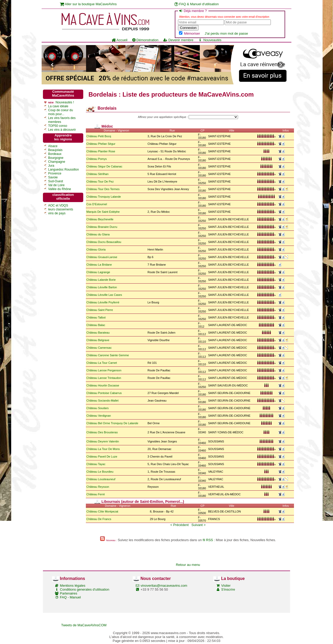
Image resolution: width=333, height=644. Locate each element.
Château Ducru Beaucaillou (104, 242)
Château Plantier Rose (101, 151)
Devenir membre (178, 40)
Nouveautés (210, 40)
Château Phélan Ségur (101, 144)
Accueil (120, 40)
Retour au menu (188, 565)
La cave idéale (58, 106)
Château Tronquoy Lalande (104, 197)
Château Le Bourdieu (100, 472)
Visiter (226, 586)
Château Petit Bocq (99, 136)
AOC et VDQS (58, 205)
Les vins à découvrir (62, 130)
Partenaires (68, 593)
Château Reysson (98, 487)
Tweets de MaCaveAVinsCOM (84, 625)
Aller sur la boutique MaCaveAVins (88, 4)
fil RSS (208, 540)
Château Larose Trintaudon (104, 378)
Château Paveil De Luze (102, 457)
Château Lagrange (98, 272)
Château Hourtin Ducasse (103, 385)
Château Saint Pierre (100, 310)
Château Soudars (98, 408)
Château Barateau (98, 333)
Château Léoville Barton (102, 287)
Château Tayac (96, 464)
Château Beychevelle (100, 219)
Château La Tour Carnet (102, 363)
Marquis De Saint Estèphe (103, 212)
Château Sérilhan (97, 174)
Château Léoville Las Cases (104, 295)
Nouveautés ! (65, 102)
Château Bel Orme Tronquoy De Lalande (112, 423)
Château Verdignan (99, 416)
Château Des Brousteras (102, 432)
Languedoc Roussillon (63, 170)
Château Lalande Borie (101, 280)
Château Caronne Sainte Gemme (108, 355)
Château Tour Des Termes (103, 189)
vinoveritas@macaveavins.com (164, 586)
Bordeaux (55, 154)
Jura (51, 166)
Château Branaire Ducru (102, 227)
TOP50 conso (58, 126)
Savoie (53, 177)
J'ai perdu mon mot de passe (226, 33)
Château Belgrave (98, 340)
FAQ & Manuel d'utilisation (197, 4)
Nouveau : (111, 540)
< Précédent (180, 525)
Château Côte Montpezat (102, 511)
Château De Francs (99, 519)
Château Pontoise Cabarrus (104, 393)
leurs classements (61, 209)
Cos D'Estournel (97, 204)
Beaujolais (55, 150)
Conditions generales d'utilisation (85, 589)
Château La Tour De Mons (103, 449)
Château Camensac (99, 348)
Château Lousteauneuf (101, 479)
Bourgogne (56, 158)
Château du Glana (98, 234)
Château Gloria (96, 249)
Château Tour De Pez (100, 182)
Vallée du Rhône (60, 189)
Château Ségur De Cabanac (104, 166)
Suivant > (199, 525)
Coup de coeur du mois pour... (60, 112)
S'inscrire (228, 589)
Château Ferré (96, 494)
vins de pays (57, 213)
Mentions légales (73, 586)
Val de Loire (56, 185)
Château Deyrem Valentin (103, 441)
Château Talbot (96, 317)
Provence (55, 173)
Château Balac (96, 325)
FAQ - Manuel (70, 597)
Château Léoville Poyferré (103, 302)
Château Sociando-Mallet (103, 401)
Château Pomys (97, 159)
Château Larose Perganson (104, 370)
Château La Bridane (99, 265)
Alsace (53, 146)
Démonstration (145, 40)
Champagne (57, 162)
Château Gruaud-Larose (102, 257)
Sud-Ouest (56, 181)
